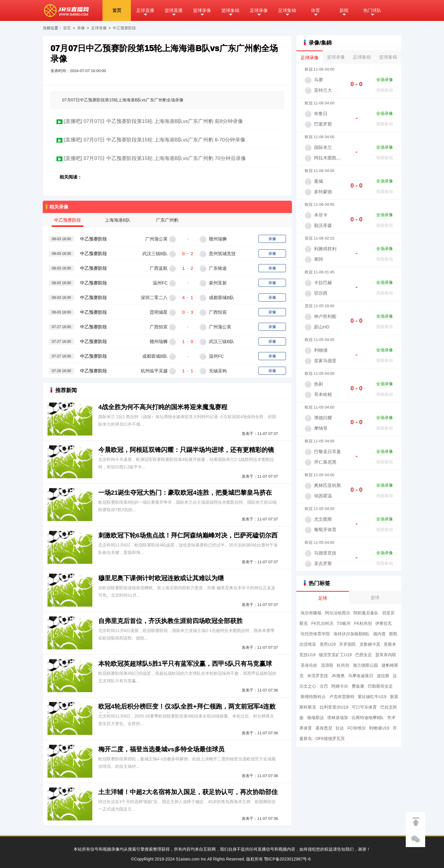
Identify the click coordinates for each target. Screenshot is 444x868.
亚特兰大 (323, 90)
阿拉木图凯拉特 (330, 158)
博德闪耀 (323, 418)
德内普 (379, 634)
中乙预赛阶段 (124, 28)
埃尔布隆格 (311, 613)
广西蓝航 (159, 268)
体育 (316, 10)
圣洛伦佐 (309, 665)
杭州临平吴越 (154, 371)
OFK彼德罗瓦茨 (330, 738)
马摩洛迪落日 (361, 676)
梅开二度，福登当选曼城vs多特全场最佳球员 (161, 749)
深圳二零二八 (154, 297)
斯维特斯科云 (313, 697)
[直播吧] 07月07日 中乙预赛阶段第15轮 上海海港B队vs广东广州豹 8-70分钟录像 (154, 140)
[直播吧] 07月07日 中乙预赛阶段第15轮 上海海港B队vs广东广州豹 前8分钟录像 (153, 121)
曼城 (319, 181)
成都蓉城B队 (221, 297)
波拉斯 (383, 676)
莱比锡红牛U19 (372, 697)
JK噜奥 (338, 676)
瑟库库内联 (386, 655)
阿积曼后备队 (366, 613)
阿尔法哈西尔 (338, 613)
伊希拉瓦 (384, 623)
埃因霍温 (323, 496)
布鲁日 (321, 114)
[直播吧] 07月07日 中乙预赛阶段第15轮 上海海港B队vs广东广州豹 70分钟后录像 (155, 158)
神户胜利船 (325, 316)
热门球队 (372, 10)
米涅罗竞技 (318, 676)
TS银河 (344, 623)
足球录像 (259, 10)
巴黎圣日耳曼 (327, 451)
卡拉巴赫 (323, 283)
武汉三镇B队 (155, 253)
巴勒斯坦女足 (380, 686)
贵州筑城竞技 (222, 253)
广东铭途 (217, 268)
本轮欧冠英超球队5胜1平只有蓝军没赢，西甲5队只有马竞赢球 (185, 664)
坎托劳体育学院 (315, 634)
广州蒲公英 (156, 239)
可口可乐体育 (364, 707)
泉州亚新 (217, 283)
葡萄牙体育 (325, 530)
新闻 (344, 10)
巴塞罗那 (323, 124)
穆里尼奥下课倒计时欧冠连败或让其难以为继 (161, 578)
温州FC (160, 283)
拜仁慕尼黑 (325, 462)
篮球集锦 (230, 10)
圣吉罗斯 (323, 563)
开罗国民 (347, 644)
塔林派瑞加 (338, 718)
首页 (117, 10)
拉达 (340, 728)
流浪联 (327, 665)
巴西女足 (364, 655)
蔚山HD (322, 327)
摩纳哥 (321, 428)
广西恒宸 (217, 312)
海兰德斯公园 (365, 665)
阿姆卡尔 (340, 686)
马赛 (319, 80)
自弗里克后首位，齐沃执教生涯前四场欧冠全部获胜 (170, 621)
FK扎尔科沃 (322, 623)
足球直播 (145, 10)
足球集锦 (287, 10)
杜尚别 (343, 665)
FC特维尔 (357, 728)
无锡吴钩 (217, 371)
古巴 (324, 686)
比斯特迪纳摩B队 (368, 718)
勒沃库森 (323, 225)
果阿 (319, 259)
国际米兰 (323, 147)
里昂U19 (328, 644)
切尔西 (321, 293)
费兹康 (358, 686)
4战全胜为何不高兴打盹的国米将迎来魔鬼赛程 (163, 407)
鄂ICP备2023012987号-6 (287, 859)
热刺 (319, 384)
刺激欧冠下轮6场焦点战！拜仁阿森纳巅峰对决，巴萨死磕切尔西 (188, 535)
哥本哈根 (323, 394)
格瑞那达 (316, 718)
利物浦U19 (379, 728)
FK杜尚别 (363, 623)
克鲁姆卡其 (370, 644)
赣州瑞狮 (217, 239)
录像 (81, 28)
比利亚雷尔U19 (334, 707)
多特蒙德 (323, 192)
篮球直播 (174, 10)
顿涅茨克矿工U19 (335, 655)
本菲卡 (321, 215)
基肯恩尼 (324, 728)
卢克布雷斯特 (342, 697)
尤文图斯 (323, 519)
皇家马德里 (325, 361)
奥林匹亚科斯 (327, 485)
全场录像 (385, 80)
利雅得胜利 (325, 249)
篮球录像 (202, 10)
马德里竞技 (325, 553)
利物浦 (321, 350)
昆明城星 (159, 312)
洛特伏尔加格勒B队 (352, 634)
